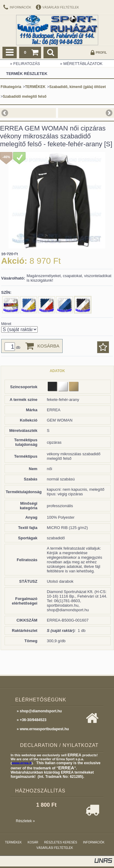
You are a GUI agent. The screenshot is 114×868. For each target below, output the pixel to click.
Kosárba (48, 346)
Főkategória (11, 87)
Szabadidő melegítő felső (25, 97)
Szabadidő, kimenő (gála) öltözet (78, 87)
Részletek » (25, 821)
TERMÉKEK (35, 87)
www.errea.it (22, 763)
